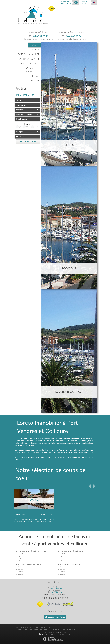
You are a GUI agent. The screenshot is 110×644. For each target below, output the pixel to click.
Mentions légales (28, 630)
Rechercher (28, 141)
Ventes (35, 50)
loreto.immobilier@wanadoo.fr (39, 39)
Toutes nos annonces (59, 630)
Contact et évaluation (33, 70)
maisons (29, 455)
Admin (50, 630)
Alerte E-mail (32, 76)
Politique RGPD (71, 630)
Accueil (35, 45)
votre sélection (66, 3)
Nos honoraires (38, 630)
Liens (45, 630)
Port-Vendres (65, 438)
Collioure (76, 438)
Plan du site (18, 630)
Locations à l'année (28, 54)
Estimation (33, 81)
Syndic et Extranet (28, 63)
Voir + (34, 500)
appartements (20, 455)
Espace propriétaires (55, 617)
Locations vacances (28, 59)
